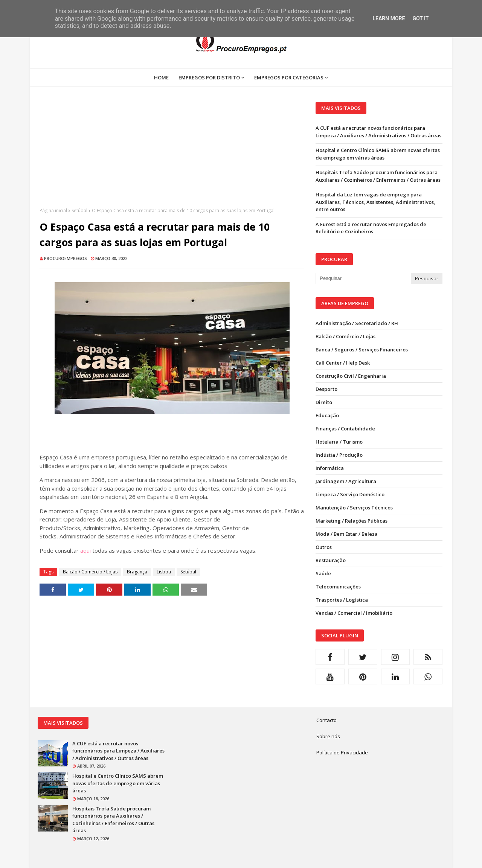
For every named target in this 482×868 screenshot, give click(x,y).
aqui (85, 550)
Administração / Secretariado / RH (357, 323)
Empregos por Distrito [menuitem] (209, 78)
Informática (330, 468)
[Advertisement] (172, 155)
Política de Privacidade (342, 752)
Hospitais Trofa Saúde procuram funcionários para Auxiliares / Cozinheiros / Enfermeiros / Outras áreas (378, 176)
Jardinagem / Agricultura (346, 481)
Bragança (137, 572)
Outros (324, 547)
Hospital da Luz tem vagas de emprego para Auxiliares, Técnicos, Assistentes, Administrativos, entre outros (375, 202)
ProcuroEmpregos (66, 258)
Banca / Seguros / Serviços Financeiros (362, 350)
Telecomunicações (338, 587)
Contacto (326, 720)
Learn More (389, 18)
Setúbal (79, 211)
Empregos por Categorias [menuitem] (289, 78)
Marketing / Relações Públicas (352, 521)
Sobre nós (328, 736)
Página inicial (53, 211)
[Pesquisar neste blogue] (363, 278)
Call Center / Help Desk (343, 363)
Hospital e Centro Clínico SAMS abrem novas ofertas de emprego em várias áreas (378, 154)
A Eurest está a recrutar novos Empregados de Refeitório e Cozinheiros (371, 228)
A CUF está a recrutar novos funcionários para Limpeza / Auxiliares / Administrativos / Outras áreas (378, 132)
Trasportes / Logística (342, 600)
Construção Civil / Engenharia (351, 376)
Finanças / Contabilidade (345, 429)
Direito (324, 402)
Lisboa (164, 572)
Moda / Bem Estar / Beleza (347, 534)
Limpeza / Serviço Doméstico (350, 494)
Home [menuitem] (161, 78)
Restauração (331, 560)
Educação (327, 415)
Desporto (326, 389)
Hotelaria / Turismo (339, 442)
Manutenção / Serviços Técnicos (354, 508)
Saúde (323, 573)
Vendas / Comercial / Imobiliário (354, 613)
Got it (420, 18)
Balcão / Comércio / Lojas (90, 572)
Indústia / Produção (339, 455)
